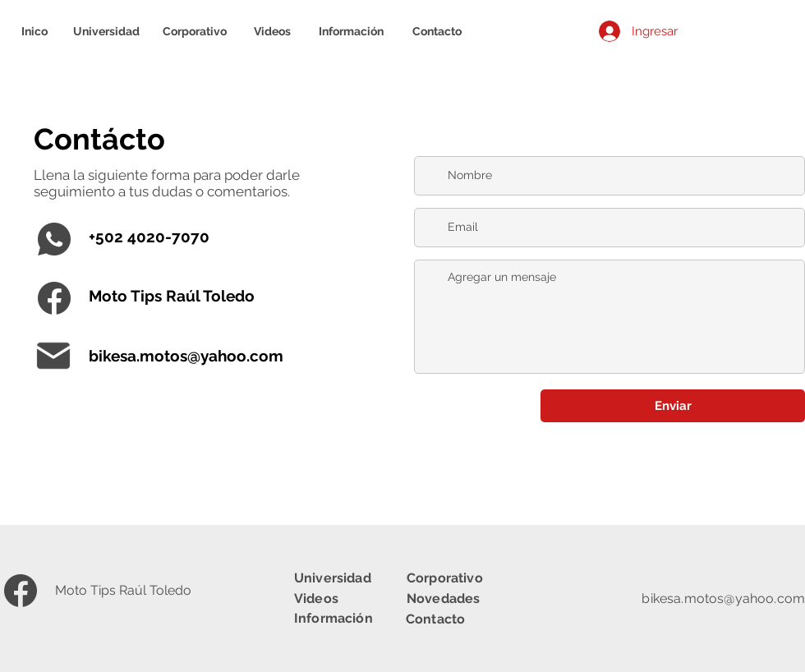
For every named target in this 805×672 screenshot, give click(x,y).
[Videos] (272, 32)
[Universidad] (106, 32)
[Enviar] (673, 406)
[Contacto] (437, 32)
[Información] (351, 32)
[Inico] (34, 32)
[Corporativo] (195, 32)
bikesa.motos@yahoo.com (186, 356)
